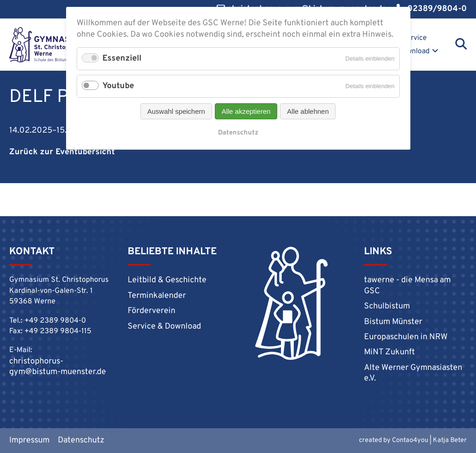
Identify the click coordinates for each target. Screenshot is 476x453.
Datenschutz (81, 440)
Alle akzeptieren (246, 111)
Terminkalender (157, 296)
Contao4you (410, 440)
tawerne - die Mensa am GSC (407, 285)
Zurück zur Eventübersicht (62, 152)
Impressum (29, 440)
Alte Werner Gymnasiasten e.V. (413, 373)
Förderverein (151, 311)
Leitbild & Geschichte (167, 280)
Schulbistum (387, 306)
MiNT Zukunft (389, 352)
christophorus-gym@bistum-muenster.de (58, 367)
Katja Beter (450, 440)
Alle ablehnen (308, 111)
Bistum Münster (393, 322)
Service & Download (410, 45)
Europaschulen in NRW (406, 337)
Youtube (118, 86)
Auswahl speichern (176, 111)
